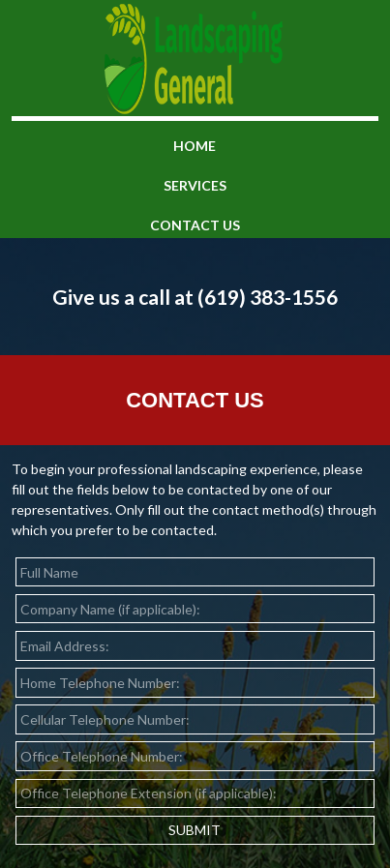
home (195, 146)
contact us (195, 225)
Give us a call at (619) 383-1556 (195, 297)
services (195, 185)
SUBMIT (195, 830)
